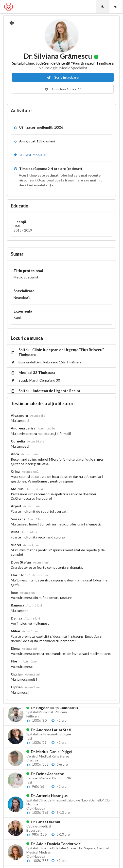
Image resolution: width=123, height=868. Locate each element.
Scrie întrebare (63, 77)
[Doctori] (103, 7)
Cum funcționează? (63, 89)
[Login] (116, 7)
